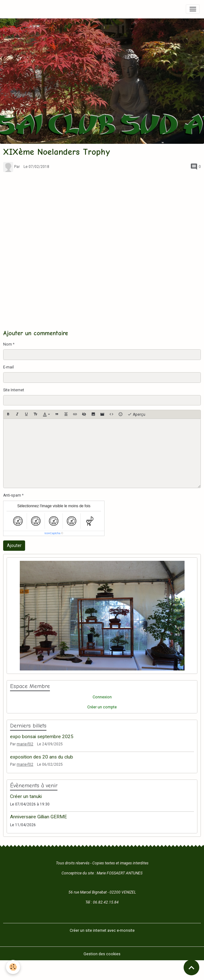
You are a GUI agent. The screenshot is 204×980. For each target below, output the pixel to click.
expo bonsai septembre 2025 (42, 737)
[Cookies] (13, 967)
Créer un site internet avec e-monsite (102, 930)
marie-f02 (25, 744)
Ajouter (14, 545)
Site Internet (14, 390)
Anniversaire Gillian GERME (38, 817)
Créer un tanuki (26, 796)
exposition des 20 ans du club (42, 757)
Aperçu (136, 414)
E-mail (8, 367)
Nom (8, 344)
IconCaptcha (53, 533)
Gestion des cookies (102, 954)
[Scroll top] (191, 967)
